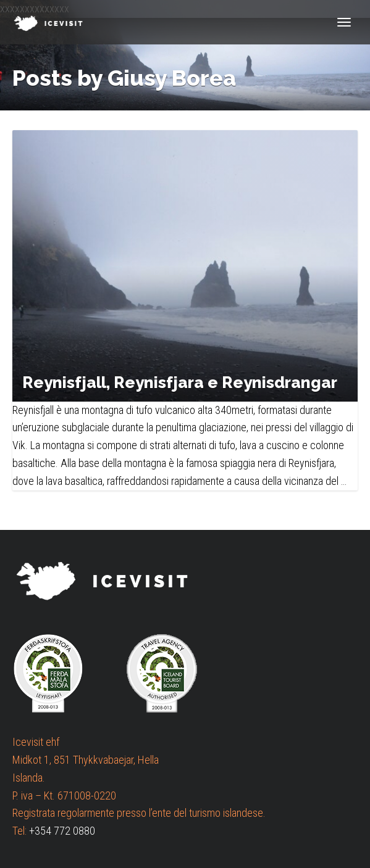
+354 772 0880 (62, 831)
